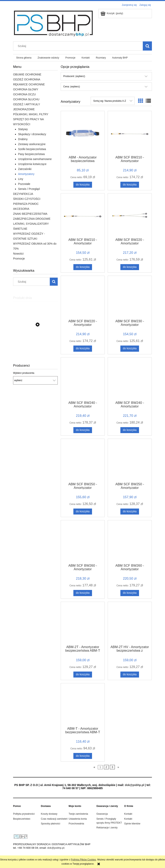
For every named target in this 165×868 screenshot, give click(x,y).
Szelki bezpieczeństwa (32, 149)
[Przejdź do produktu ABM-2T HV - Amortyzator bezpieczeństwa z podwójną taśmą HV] (130, 623)
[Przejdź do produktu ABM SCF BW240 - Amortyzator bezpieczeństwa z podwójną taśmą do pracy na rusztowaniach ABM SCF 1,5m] (130, 379)
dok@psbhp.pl (135, 785)
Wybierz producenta (24, 373)
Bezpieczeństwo (22, 819)
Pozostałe (24, 184)
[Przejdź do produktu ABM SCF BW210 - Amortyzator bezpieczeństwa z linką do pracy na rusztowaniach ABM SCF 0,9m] (130, 133)
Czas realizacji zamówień (54, 819)
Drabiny (23, 139)
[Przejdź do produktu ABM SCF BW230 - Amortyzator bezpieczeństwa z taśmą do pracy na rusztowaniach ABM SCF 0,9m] (130, 297)
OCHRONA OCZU (24, 94)
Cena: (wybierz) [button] (72, 87)
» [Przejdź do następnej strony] (118, 767)
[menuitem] (24, 58)
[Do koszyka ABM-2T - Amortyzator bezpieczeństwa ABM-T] (83, 675)
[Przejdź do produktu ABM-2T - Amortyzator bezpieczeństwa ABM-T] (83, 623)
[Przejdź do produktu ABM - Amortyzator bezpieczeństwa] (83, 133)
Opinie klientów (132, 824)
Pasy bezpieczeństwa (31, 154)
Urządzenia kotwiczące (32, 164)
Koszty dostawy (49, 814)
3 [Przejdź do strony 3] (112, 767)
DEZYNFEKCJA (23, 194)
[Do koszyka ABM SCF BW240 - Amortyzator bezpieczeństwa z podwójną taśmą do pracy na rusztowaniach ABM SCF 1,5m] (130, 430)
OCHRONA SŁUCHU (26, 99)
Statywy (23, 129)
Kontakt (128, 814)
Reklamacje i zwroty (107, 828)
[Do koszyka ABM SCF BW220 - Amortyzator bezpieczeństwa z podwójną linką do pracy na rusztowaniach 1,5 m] (130, 267)
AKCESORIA (21, 209)
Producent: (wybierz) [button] (74, 76)
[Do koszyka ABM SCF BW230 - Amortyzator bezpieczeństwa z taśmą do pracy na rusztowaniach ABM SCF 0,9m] (130, 349)
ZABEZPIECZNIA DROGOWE (32, 219)
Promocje (19, 259)
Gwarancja (102, 814)
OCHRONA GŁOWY (26, 89)
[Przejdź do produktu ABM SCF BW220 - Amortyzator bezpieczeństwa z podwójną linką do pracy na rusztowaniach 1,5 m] (130, 215)
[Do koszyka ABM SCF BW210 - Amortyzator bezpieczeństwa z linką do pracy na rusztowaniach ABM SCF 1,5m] (83, 267)
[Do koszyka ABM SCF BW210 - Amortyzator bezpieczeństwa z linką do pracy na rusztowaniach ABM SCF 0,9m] (130, 185)
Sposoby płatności (50, 824)
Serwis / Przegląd (29, 189)
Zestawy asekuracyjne (32, 144)
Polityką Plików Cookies (83, 860)
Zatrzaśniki (25, 169)
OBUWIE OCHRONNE (27, 74)
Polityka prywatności (24, 814)
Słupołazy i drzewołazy (32, 134)
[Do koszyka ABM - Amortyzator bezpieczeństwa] (83, 185)
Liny (21, 179)
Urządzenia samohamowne (35, 159)
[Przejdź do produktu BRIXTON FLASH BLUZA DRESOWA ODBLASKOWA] (35, 343)
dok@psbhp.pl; (56, 848)
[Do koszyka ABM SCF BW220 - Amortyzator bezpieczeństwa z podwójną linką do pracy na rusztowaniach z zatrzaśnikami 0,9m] (83, 349)
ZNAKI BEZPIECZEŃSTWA (30, 214)
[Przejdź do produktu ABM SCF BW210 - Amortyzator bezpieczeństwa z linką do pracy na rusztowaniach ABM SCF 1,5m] (83, 215)
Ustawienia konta (78, 819)
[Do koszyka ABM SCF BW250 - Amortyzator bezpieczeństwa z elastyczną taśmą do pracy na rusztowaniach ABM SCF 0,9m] (83, 512)
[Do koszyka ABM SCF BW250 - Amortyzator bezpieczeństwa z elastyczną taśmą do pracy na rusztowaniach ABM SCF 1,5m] (130, 512)
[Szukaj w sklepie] (79, 46)
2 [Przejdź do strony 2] (106, 767)
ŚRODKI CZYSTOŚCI (27, 199)
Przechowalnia (76, 824)
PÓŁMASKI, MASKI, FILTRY (31, 114)
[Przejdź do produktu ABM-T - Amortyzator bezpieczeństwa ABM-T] (83, 705)
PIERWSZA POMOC (26, 204)
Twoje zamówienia (78, 814)
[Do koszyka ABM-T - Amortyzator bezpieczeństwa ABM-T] (83, 756)
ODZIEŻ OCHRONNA (27, 79)
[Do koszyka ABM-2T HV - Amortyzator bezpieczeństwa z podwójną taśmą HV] (130, 675)
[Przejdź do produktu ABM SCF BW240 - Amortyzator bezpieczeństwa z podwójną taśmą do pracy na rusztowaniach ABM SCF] (83, 379)
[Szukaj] (147, 46)
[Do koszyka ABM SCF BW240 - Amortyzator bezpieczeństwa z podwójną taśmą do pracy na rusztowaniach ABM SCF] (83, 430)
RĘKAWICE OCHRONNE (29, 84)
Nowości (18, 254)
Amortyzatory (26, 174)
